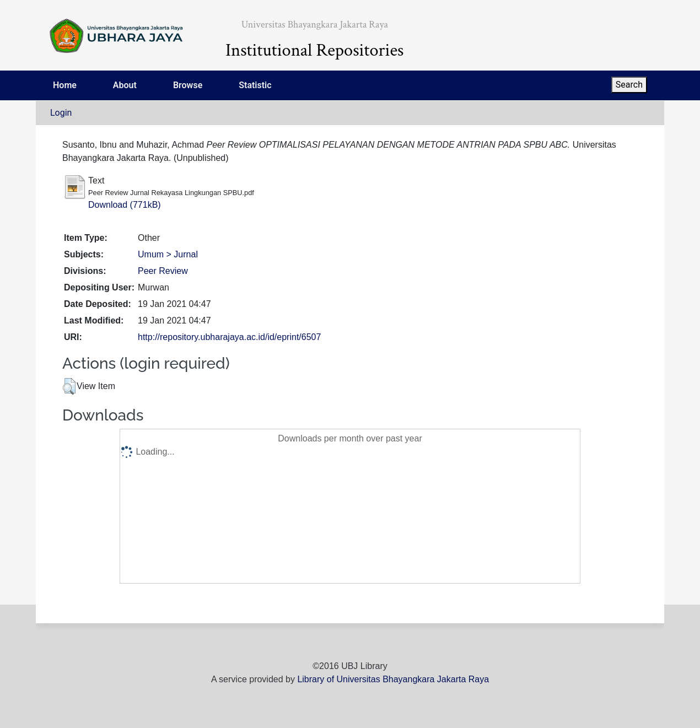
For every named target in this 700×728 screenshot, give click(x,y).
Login (61, 113)
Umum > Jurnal (168, 254)
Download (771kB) (125, 205)
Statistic (255, 85)
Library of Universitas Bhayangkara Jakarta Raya (393, 679)
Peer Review (163, 271)
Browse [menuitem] (188, 85)
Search (629, 85)
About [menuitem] (125, 85)
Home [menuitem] (65, 85)
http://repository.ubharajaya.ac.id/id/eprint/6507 (229, 337)
